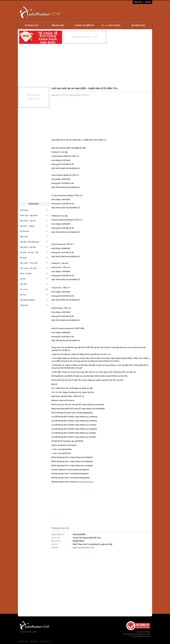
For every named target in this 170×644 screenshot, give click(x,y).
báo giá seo (34, 641)
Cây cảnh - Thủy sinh (34, 263)
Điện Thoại (56, 541)
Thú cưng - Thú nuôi (34, 268)
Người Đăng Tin (58, 534)
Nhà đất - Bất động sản (34, 242)
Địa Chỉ (55, 544)
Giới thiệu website (34, 300)
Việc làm (34, 284)
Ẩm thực (34, 258)
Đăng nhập (138, 2)
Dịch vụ (34, 295)
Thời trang (34, 210)
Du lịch (34, 279)
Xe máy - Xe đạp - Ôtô (34, 252)
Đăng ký (148, 2)
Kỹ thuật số (34, 231)
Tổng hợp (34, 305)
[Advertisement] (113, 13)
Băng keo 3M (24, 641)
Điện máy (34, 237)
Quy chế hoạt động (143, 632)
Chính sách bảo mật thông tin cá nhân (137, 634)
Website (55, 548)
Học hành (34, 289)
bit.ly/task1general (86, 482)
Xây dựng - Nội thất (34, 247)
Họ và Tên (56, 538)
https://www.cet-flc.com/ (83, 548)
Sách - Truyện (34, 274)
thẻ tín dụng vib (46, 641)
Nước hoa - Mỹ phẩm (34, 215)
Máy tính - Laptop (34, 226)
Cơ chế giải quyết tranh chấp (140, 636)
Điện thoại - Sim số (34, 221)
